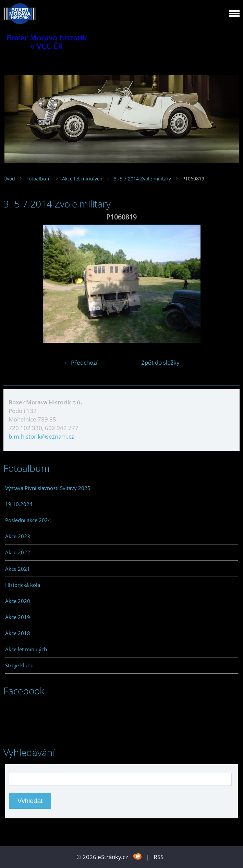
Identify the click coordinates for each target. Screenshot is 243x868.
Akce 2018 (18, 633)
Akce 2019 (18, 617)
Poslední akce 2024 (28, 520)
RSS (159, 857)
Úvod (9, 179)
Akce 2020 (18, 601)
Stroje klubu (19, 665)
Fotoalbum (39, 179)
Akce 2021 (18, 569)
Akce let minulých (82, 179)
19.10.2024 (19, 504)
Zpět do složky (160, 362)
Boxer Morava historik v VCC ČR (47, 42)
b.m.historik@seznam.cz (41, 436)
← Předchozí (81, 362)
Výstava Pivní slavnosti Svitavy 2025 (48, 488)
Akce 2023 (18, 536)
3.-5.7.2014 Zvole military (143, 179)
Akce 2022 (18, 552)
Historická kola (23, 585)
